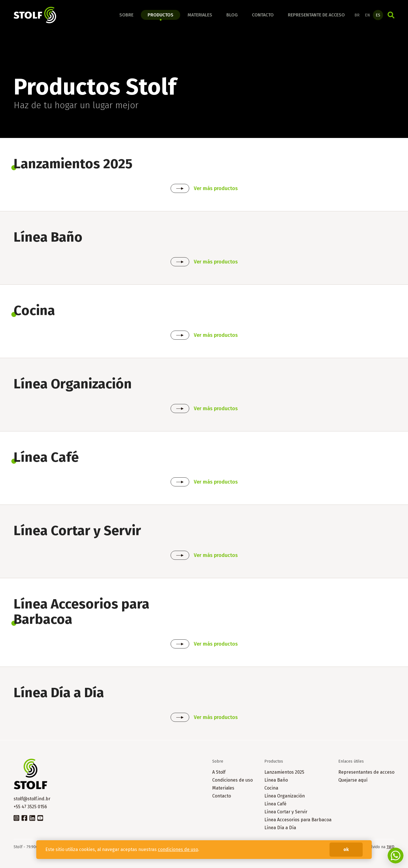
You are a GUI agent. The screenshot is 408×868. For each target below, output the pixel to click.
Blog (232, 15)
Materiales (200, 15)
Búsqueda (391, 15)
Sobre (126, 15)
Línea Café (275, 804)
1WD (390, 847)
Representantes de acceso (366, 772)
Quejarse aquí (353, 780)
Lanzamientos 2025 (284, 772)
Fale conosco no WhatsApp (396, 856)
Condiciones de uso (232, 780)
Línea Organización (285, 796)
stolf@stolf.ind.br (32, 799)
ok (346, 849)
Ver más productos (216, 188)
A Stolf (219, 772)
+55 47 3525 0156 (30, 807)
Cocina (271, 788)
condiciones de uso (178, 849)
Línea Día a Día (280, 828)
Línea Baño (276, 780)
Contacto (263, 15)
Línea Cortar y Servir (286, 812)
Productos (161, 15)
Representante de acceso (316, 15)
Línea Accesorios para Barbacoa (298, 820)
